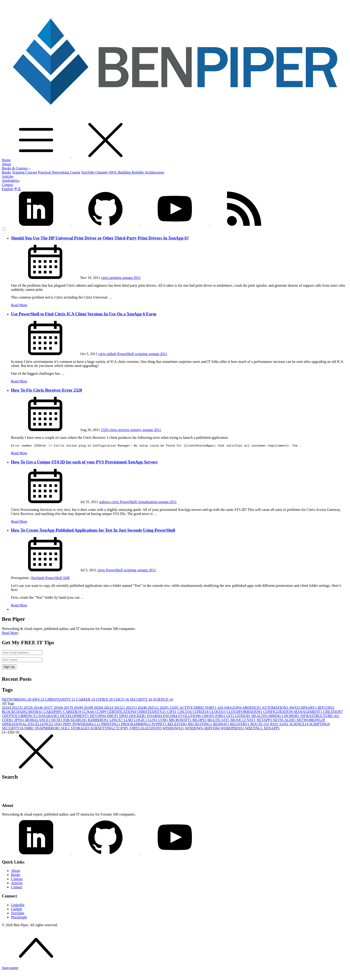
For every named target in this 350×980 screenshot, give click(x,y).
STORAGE (81, 728)
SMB (29, 728)
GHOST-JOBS (214, 716)
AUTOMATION (275, 708)
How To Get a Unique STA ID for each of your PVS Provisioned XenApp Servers (84, 462)
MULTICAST (219, 720)
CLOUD (218, 712)
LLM (129, 720)
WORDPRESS (233, 728)
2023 (132, 708)
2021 (109, 708)
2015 (49, 708)
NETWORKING (17, 699)
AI (220, 708)
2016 (59, 708)
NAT (252, 720)
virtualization (148, 502)
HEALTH (260, 716)
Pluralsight (19, 917)
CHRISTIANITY (61, 699)
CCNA (88, 712)
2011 (137, 278)
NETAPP (265, 720)
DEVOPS (98, 716)
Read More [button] (10, 633)
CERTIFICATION (122, 712)
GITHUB (243, 716)
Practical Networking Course (59, 172)
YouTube (18, 913)
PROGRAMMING (136, 724)
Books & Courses (16, 168)
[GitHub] (106, 853)
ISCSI (57, 720)
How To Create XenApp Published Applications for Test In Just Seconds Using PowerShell (93, 530)
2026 (165, 708)
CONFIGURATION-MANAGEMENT (293, 712)
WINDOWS (174, 728)
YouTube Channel (94, 172)
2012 (29, 708)
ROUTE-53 (260, 724)
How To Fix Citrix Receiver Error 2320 (47, 390)
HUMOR (292, 716)
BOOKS (36, 712)
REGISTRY (240, 724)
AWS (39, 699)
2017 (69, 708)
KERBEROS (99, 720)
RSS (275, 724)
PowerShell (126, 354)
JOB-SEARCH (75, 720)
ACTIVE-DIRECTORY (199, 708)
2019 (89, 708)
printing (116, 278)
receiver (124, 430)
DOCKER (138, 716)
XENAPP (272, 728)
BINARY (309, 708)
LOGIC (141, 720)
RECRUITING (200, 724)
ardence (105, 502)
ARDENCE (252, 708)
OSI (59, 724)
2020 (99, 708)
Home (6, 160)
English (7, 189)
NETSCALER (285, 720)
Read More (19, 305)
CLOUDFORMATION (245, 712)
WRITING (254, 728)
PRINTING (111, 724)
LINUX (117, 720)
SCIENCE (163, 699)
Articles (8, 176)
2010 (7, 708)
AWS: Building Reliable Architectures (136, 172)
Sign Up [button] (9, 667)
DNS (124, 716)
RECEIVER (178, 724)
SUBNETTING (103, 728)
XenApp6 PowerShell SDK (50, 578)
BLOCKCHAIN (15, 712)
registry (136, 430)
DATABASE (49, 716)
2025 (154, 708)
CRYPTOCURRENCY (20, 716)
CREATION (333, 712)
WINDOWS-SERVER (203, 728)
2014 (39, 708)
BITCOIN (326, 708)
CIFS (172, 712)
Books (7, 172)
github (112, 354)
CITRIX (105, 699)
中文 (18, 189)
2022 (120, 708)
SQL (66, 728)
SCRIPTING (320, 724)
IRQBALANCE (38, 720)
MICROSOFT (180, 720)
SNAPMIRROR (48, 728)
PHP (68, 724)
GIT (231, 716)
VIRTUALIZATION (146, 728)
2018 (79, 708)
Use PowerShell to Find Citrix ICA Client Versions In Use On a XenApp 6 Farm (84, 314)
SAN (285, 724)
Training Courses (25, 172)
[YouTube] (175, 853)
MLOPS (200, 720)
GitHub (16, 909)
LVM (163, 720)
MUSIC (239, 720)
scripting (142, 354)
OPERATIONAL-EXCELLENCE (28, 724)
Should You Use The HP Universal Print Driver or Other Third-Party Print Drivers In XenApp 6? (100, 238)
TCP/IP (123, 728)
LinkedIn (18, 905)
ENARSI (155, 716)
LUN (153, 720)
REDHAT (221, 724)
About (6, 164)
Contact (8, 185)
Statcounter (10, 968)
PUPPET (159, 724)
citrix (105, 278)
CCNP (101, 712)
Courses (17, 879)
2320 (105, 430)
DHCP (113, 716)
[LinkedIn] (37, 853)
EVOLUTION (190, 716)
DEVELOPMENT (75, 716)
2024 (143, 708)
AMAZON (233, 708)
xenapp (128, 278)
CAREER (86, 699)
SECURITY (141, 699)
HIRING (276, 716)
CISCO (122, 699)
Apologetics (11, 181)
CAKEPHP (53, 712)
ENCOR (170, 716)
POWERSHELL (87, 724)
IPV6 (20, 720)
